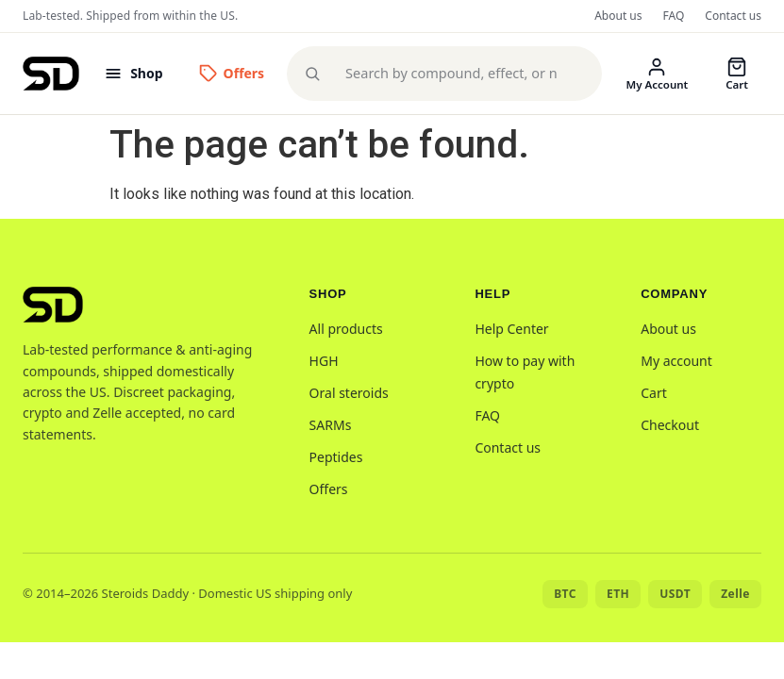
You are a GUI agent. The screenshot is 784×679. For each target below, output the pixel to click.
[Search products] (457, 74)
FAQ (674, 16)
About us (618, 16)
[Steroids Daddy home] (51, 74)
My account (676, 361)
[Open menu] (133, 73)
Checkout (670, 425)
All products (346, 329)
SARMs (331, 425)
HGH (324, 361)
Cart (654, 393)
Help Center (511, 329)
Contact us (733, 16)
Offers (329, 489)
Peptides (336, 457)
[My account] (658, 74)
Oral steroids (349, 393)
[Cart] (737, 74)
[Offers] (232, 73)
